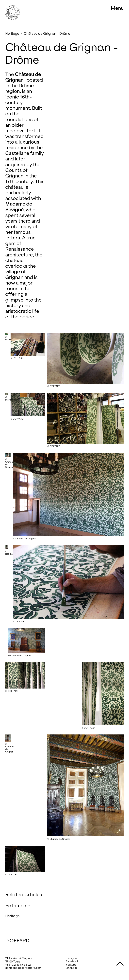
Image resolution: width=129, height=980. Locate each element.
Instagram (72, 958)
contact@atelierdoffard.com (23, 968)
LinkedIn (71, 968)
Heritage (12, 33)
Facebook (72, 961)
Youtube (71, 965)
